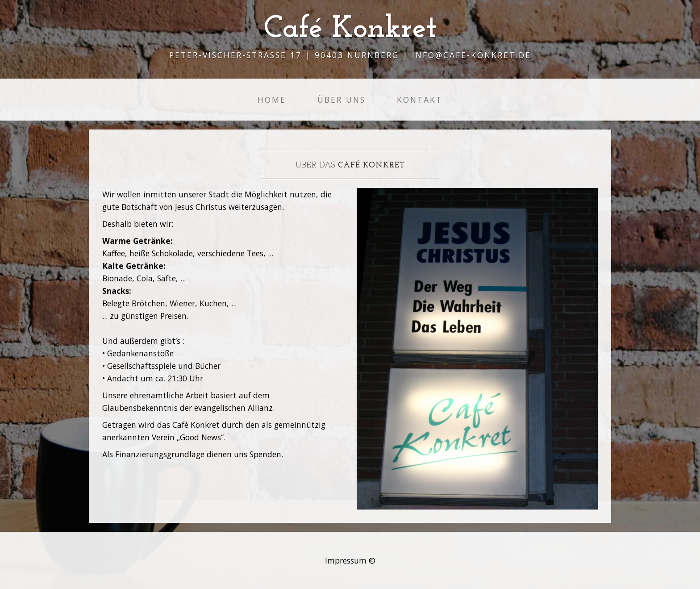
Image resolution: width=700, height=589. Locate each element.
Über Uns (342, 100)
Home (272, 100)
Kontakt (420, 100)
